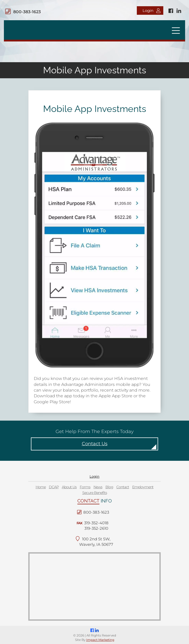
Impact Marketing (100, 640)
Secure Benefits (95, 493)
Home (41, 487)
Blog (109, 487)
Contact (123, 487)
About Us (69, 487)
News (98, 487)
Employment (143, 487)
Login (151, 10)
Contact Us (95, 444)
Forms (85, 487)
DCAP (54, 487)
